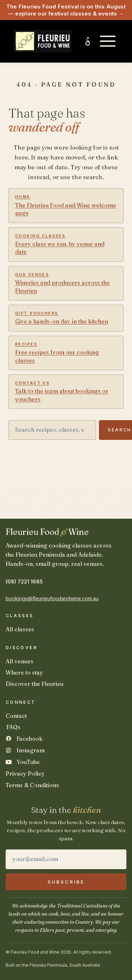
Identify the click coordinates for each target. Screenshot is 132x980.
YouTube (28, 762)
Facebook (30, 739)
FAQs (13, 727)
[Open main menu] (108, 41)
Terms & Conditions (32, 785)
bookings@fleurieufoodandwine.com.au (52, 598)
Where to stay (24, 672)
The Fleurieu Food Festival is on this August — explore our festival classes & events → (66, 10)
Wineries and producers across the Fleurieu (66, 283)
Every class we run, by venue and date (66, 244)
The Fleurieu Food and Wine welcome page (66, 205)
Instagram (31, 750)
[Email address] (66, 859)
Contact (16, 716)
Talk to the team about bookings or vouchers (66, 391)
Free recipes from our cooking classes (66, 353)
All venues (20, 661)
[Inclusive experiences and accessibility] (88, 41)
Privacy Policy (25, 773)
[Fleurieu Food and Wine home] (43, 41)
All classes (20, 629)
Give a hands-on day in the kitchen (66, 318)
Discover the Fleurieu (34, 684)
